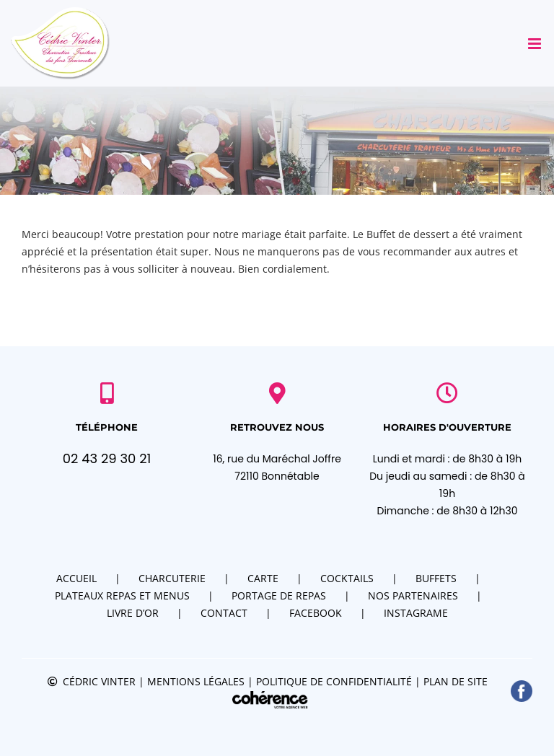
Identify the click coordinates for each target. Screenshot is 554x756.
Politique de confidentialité (334, 681)
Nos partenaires (413, 595)
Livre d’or (133, 613)
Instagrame (416, 613)
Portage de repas (279, 595)
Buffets (436, 578)
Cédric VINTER (99, 681)
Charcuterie (172, 578)
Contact (224, 613)
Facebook (316, 613)
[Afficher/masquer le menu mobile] (536, 44)
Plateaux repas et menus (122, 595)
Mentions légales (196, 681)
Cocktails (347, 578)
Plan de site (456, 681)
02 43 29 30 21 (107, 459)
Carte (263, 578)
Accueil (76, 578)
